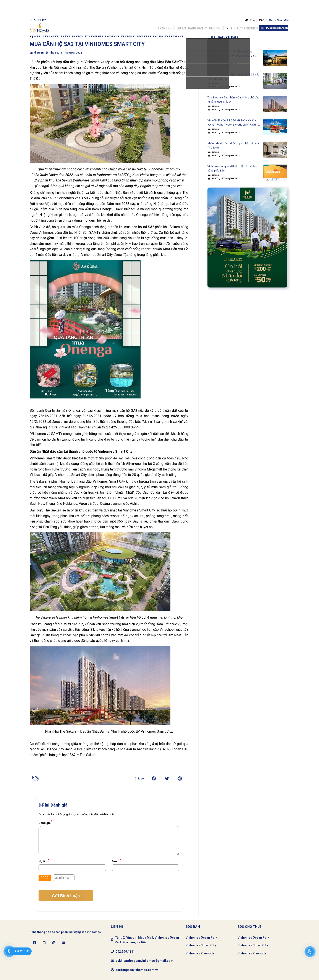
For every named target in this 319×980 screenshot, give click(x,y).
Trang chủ (135, 7)
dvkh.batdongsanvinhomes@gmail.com (144, 961)
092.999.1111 (125, 952)
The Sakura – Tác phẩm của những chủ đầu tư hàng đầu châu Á (233, 100)
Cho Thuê (202, 7)
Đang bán (175, 7)
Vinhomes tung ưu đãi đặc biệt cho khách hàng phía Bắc (232, 169)
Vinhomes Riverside (200, 953)
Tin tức (38, 21)
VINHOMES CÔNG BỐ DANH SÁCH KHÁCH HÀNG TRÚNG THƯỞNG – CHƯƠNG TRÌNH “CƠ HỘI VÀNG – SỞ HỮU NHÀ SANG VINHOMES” (234, 123)
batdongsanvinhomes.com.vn (137, 970)
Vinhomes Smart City (201, 945)
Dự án (156, 7)
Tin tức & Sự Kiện (235, 7)
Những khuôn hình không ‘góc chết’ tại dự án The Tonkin (234, 146)
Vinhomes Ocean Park (202, 938)
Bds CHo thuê (250, 927)
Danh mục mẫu (279, 20)
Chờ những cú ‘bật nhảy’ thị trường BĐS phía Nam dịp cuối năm (233, 77)
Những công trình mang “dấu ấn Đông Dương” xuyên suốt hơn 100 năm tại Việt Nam (231, 54)
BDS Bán (193, 927)
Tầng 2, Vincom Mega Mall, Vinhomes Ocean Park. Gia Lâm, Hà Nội (147, 940)
